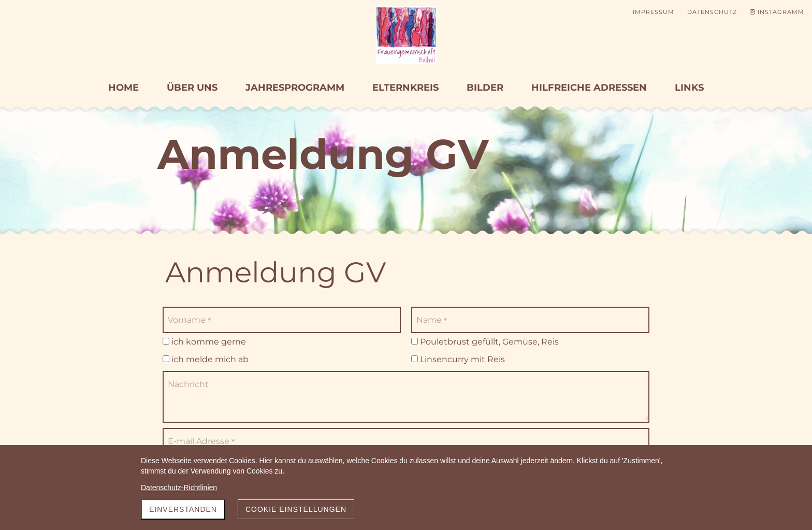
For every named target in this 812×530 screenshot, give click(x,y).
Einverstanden (183, 509)
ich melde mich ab (206, 359)
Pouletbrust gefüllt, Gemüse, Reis (485, 342)
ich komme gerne (204, 342)
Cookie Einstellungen (296, 509)
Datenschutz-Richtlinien (179, 488)
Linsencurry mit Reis (458, 359)
